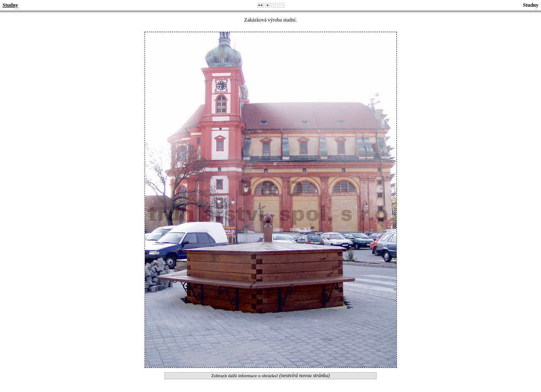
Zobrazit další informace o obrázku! (270, 376)
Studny (10, 5)
